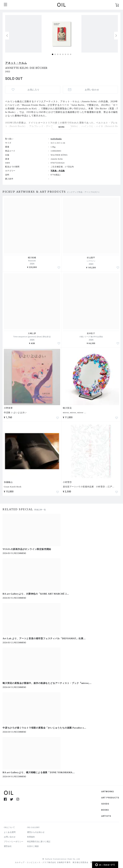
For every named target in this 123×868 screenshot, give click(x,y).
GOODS (105, 804)
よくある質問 (10, 832)
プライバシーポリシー (14, 842)
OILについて (9, 827)
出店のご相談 (33, 846)
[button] (116, 36)
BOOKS (105, 810)
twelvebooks (56, 139)
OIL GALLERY (33, 827)
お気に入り (34, 90)
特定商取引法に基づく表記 (39, 842)
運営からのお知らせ (36, 832)
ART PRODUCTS (110, 798)
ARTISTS (106, 816)
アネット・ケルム (16, 63)
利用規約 (31, 837)
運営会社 (8, 846)
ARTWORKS (108, 792)
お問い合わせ (92, 90)
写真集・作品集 (58, 171)
